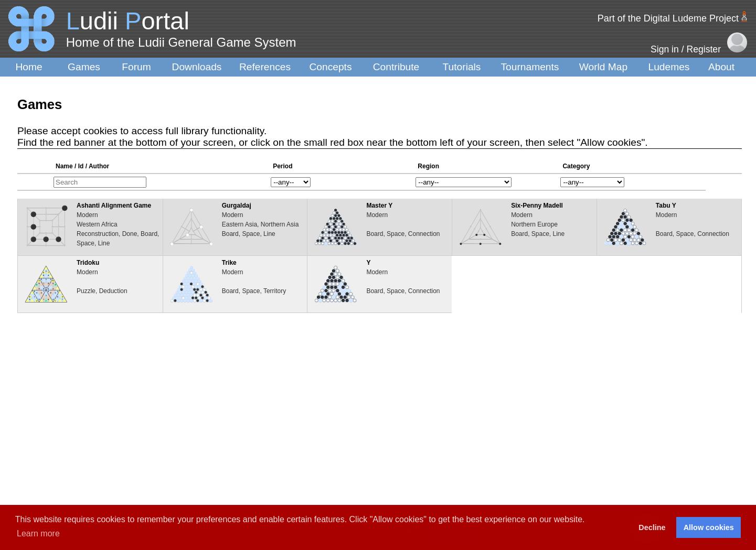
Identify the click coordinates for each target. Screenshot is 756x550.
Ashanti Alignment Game (114, 206)
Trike (229, 263)
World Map (603, 67)
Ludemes (669, 67)
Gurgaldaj (237, 206)
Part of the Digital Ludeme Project (668, 18)
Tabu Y (666, 206)
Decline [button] (652, 527)
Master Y (379, 206)
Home (29, 67)
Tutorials (462, 67)
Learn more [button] (38, 533)
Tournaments (530, 67)
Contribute (396, 67)
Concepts (330, 67)
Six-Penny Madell (537, 206)
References (265, 67)
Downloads (197, 67)
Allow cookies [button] (709, 527)
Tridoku (88, 263)
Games (84, 67)
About (721, 67)
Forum (136, 67)
